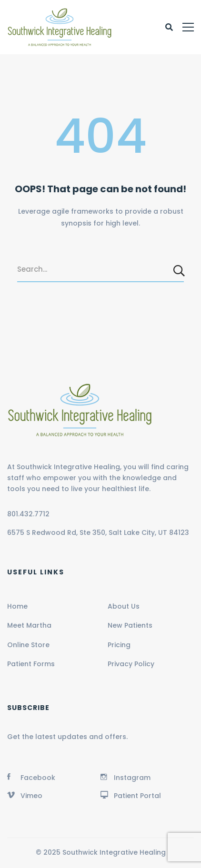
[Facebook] (31, 777)
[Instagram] (126, 777)
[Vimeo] (25, 795)
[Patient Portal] (131, 795)
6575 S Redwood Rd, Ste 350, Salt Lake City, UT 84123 (98, 533)
